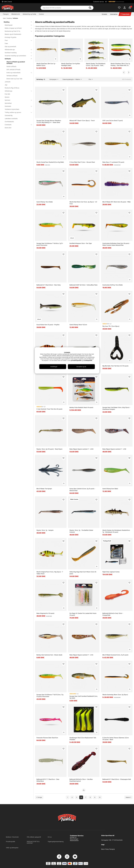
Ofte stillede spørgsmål (34, 837)
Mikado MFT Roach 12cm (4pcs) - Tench (82, 121)
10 (100, 797)
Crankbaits (17, 125)
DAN (8, 2)
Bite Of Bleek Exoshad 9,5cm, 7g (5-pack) (115, 655)
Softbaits (15, 18)
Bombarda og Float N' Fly (17, 31)
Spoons (7, 97)
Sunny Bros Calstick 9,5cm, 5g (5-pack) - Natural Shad (82, 490)
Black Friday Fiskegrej (108, 849)
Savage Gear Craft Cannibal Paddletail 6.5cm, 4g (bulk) (84, 697)
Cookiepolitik (88, 360)
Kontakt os (73, 837)
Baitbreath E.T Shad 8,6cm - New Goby (49, 285)
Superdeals (125, 14)
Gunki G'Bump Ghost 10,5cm (78, 325)
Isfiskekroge (17, 91)
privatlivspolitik (76, 360)
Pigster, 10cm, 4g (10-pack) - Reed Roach (49, 449)
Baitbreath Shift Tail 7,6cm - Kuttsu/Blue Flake (83, 285)
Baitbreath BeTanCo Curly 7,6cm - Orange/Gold (113, 614)
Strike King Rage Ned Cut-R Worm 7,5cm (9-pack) (83, 573)
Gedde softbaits (11, 66)
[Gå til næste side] (128, 797)
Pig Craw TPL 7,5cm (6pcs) (111, 326)
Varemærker (114, 14)
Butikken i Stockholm (12, 837)
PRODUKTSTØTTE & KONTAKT (33, 842)
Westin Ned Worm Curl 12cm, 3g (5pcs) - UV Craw (83, 203)
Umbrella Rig (9, 115)
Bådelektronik (16, 14)
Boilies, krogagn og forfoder (17, 28)
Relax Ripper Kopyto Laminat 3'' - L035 (81, 449)
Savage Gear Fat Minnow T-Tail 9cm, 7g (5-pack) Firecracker (50, 244)
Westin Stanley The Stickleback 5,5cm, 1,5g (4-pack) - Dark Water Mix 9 (96, 65)
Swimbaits (17, 106)
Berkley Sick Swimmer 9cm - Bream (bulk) (49, 655)
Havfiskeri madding (17, 53)
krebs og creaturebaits (18, 73)
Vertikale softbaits (12, 76)
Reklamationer (74, 840)
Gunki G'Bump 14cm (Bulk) (45, 202)
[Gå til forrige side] (39, 797)
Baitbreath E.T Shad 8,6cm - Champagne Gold (117, 779)
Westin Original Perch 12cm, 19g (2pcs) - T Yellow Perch (50, 573)
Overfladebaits (9, 122)
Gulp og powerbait (10, 46)
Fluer (17, 40)
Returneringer (74, 839)
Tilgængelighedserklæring (56, 842)
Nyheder (104, 14)
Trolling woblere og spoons (17, 112)
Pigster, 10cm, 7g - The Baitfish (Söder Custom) (81, 531)
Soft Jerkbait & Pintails (13, 69)
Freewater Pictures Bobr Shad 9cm (47, 738)
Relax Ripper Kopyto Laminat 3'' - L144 (81, 655)
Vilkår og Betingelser (12, 848)
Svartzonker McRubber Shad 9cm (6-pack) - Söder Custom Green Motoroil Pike (116, 244)
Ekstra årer (8, 128)
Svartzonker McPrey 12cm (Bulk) (113, 285)
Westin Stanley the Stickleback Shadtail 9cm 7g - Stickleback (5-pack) (116, 531)
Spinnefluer (8, 103)
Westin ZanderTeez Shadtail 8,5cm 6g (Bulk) (50, 162)
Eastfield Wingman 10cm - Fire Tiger (81, 243)
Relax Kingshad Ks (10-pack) (45, 613)
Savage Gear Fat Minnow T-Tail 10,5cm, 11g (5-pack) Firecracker (50, 696)
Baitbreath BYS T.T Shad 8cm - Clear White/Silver (48, 780)
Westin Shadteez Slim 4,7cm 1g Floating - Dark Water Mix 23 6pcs (120, 65)
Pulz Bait (7, 94)
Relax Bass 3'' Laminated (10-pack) (113, 162)
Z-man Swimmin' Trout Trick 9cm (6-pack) (49, 409)
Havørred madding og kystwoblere (17, 56)
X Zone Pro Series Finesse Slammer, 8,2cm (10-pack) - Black (116, 739)
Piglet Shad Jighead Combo (111, 572)
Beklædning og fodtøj (29, 14)
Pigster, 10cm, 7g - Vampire (45, 530)
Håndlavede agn (17, 50)
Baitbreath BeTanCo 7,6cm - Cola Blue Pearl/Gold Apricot (81, 780)
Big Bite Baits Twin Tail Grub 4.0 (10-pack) (115, 366)
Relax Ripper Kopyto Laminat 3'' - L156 (114, 449)
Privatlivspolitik (11, 842)
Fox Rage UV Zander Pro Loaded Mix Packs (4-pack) (83, 614)
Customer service (99, 2)
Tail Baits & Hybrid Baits (12, 109)
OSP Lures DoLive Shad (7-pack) (113, 121)
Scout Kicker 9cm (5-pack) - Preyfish (48, 325)
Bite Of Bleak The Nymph (44, 489)
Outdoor (41, 14)
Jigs (6, 85)
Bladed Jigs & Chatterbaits (13, 34)
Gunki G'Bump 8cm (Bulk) (110, 489)
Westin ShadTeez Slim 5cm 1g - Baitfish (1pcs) (46, 64)
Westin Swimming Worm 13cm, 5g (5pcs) (115, 695)
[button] (119, 2)
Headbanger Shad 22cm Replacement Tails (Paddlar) (83, 739)
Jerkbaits (8, 82)
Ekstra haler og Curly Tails (14, 79)
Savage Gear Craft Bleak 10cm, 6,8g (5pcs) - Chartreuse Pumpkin (116, 408)
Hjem (4, 18)
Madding (9, 18)
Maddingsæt (17, 25)
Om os (50, 837)
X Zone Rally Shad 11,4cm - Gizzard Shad (82, 162)
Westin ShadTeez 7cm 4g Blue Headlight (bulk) (71, 64)
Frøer (6, 43)
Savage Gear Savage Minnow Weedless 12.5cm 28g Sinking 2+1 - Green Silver (49, 121)
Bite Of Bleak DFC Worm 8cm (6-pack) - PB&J (117, 202)
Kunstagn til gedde (11, 37)
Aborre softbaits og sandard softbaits (16, 63)
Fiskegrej (6, 14)
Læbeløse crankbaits (11, 118)
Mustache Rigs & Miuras (12, 88)
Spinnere (17, 100)
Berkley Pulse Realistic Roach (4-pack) (81, 407)
